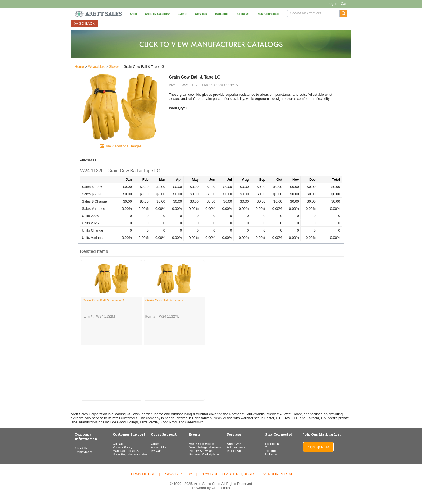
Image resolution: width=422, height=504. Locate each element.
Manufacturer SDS (119, 457)
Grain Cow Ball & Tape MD (94, 306)
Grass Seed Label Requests (228, 480)
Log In (341, 4)
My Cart (152, 457)
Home (70, 68)
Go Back (82, 24)
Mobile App (236, 457)
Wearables (87, 68)
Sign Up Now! (326, 453)
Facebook (275, 450)
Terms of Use (142, 480)
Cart (353, 4)
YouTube (275, 457)
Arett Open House (200, 450)
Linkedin (275, 460)
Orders (152, 450)
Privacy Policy (116, 453)
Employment (74, 453)
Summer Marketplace (202, 460)
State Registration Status (124, 460)
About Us (72, 450)
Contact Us (114, 450)
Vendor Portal (278, 480)
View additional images (118, 152)
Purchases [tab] (79, 166)
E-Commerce (237, 453)
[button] (352, 14)
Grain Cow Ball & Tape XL (156, 306)
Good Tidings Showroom (205, 453)
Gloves (105, 68)
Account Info (156, 453)
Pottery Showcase (200, 457)
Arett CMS (235, 450)
